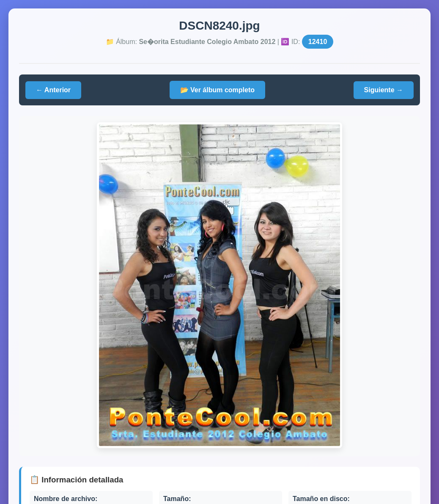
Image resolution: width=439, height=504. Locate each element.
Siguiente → (384, 90)
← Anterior (53, 90)
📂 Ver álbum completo (217, 90)
